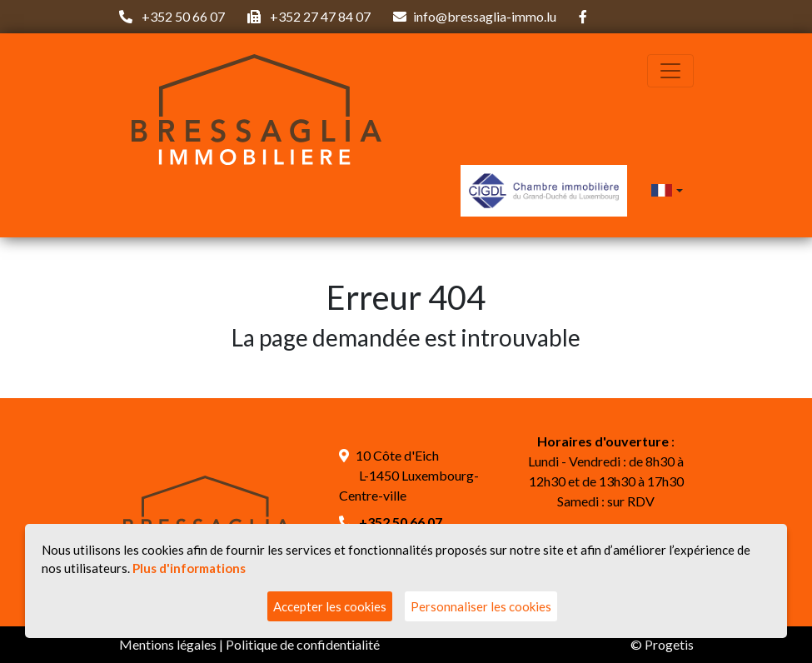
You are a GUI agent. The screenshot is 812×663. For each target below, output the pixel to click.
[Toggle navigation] (670, 71)
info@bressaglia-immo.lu (485, 16)
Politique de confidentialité (303, 644)
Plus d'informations (189, 568)
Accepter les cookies (330, 606)
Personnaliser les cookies (481, 606)
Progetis (669, 644)
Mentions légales (168, 644)
